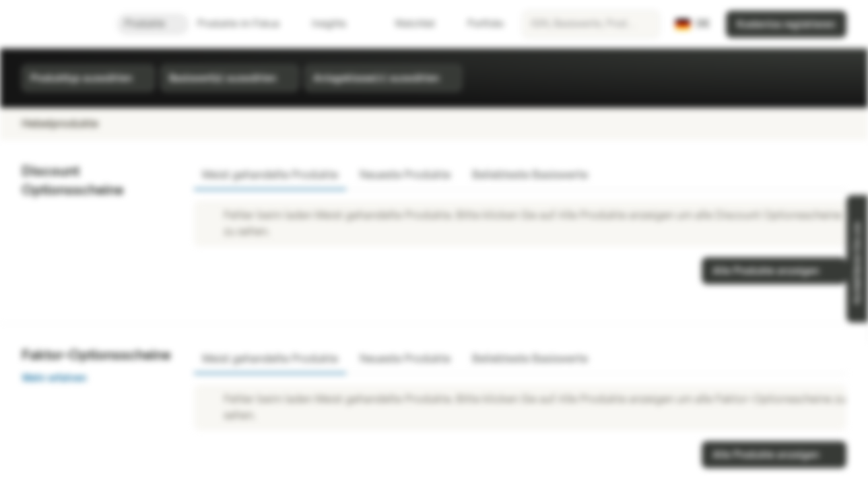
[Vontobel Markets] (58, 24)
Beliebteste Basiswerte (530, 175)
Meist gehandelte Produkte (270, 175)
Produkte (153, 24)
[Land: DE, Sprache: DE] (693, 24)
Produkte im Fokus (246, 24)
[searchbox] (591, 24)
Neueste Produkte (405, 175)
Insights (337, 24)
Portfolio (477, 24)
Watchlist (407, 24)
